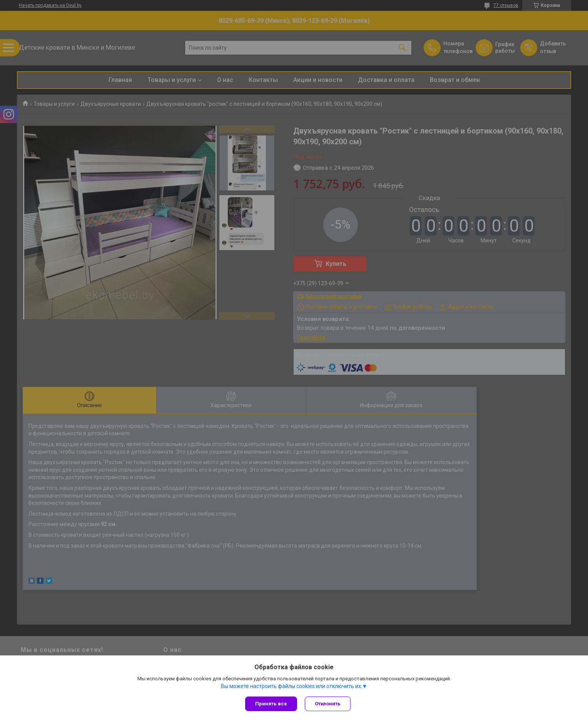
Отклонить (328, 704)
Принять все (271, 704)
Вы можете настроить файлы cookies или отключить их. (291, 686)
